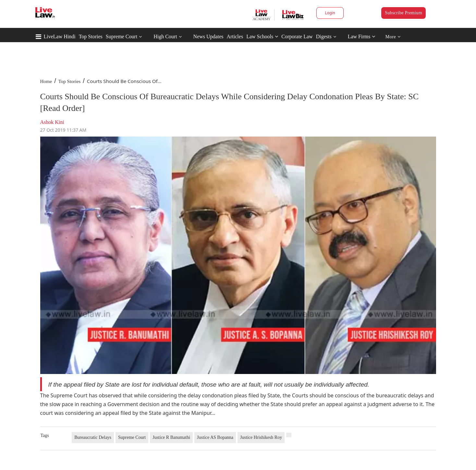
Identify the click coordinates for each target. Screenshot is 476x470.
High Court (165, 36)
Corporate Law (297, 36)
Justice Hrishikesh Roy (261, 437)
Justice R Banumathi (171, 437)
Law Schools (262, 36)
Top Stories (91, 36)
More (393, 37)
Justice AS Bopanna (215, 437)
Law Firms (362, 36)
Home (46, 81)
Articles (235, 36)
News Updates (208, 36)
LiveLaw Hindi (60, 36)
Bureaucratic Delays (93, 437)
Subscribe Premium (403, 13)
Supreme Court (122, 36)
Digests (324, 36)
